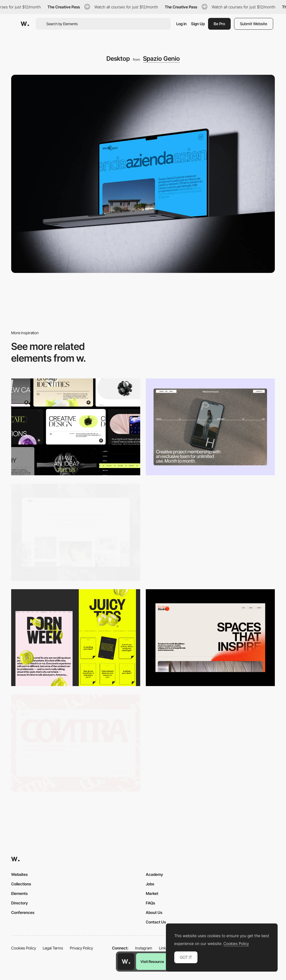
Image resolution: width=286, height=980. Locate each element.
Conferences (23, 912)
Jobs (150, 884)
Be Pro (219, 24)
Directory (20, 903)
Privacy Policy (81, 948)
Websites (19, 874)
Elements (19, 893)
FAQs (150, 903)
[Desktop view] (76, 638)
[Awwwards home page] (126, 962)
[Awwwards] (25, 24)
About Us (154, 912)
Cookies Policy (24, 948)
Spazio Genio (161, 59)
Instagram (144, 948)
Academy (154, 874)
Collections (21, 884)
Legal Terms (53, 948)
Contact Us (156, 922)
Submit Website (254, 24)
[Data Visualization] (210, 532)
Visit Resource (152, 962)
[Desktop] (76, 427)
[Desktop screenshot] (76, 532)
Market (152, 893)
